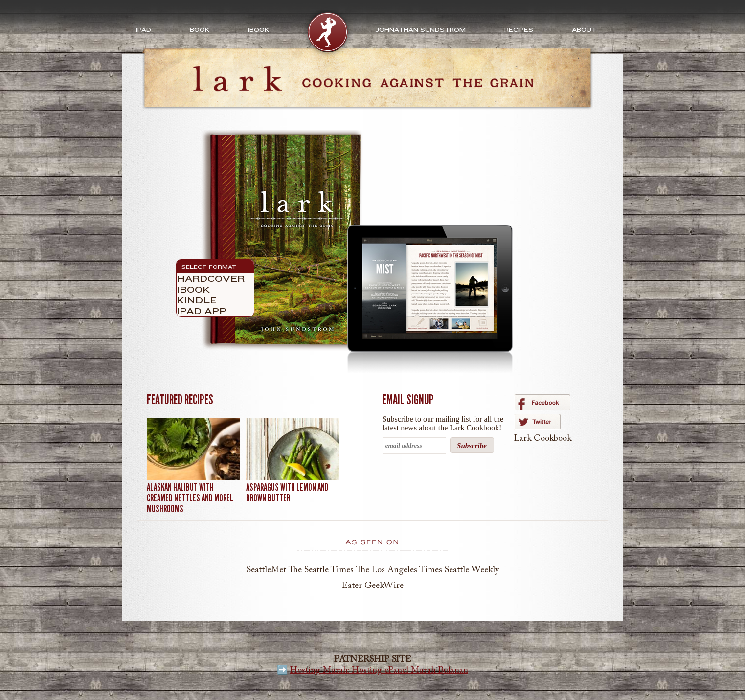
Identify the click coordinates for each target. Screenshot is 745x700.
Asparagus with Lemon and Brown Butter (287, 493)
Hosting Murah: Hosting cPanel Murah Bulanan (379, 671)
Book (200, 30)
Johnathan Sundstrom (420, 30)
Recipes (519, 30)
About (584, 30)
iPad (144, 30)
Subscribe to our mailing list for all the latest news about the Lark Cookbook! (443, 423)
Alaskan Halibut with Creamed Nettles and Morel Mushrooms (190, 498)
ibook (259, 30)
